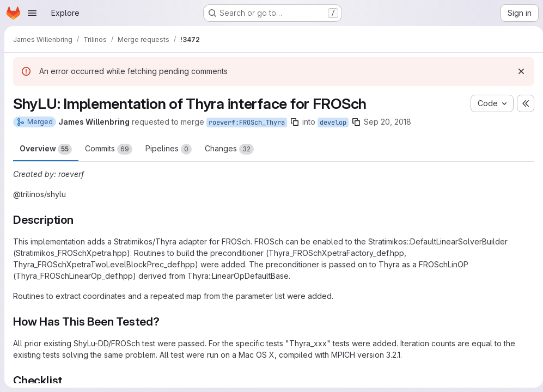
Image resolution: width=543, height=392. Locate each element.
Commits (109, 149)
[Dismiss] (517, 71)
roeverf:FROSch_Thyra (247, 122)
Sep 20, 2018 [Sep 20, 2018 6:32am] (388, 122)
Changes (229, 149)
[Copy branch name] (295, 122)
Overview (46, 149)
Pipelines (169, 149)
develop (333, 122)
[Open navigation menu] (32, 13)
